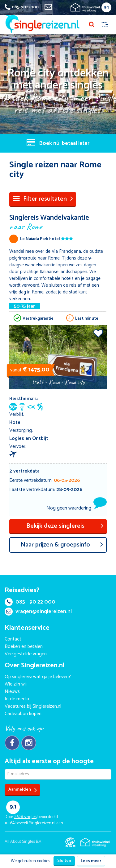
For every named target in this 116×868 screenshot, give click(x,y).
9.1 (106, 8)
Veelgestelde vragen (26, 654)
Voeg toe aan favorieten (98, 333)
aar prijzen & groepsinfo (62, 545)
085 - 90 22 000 (30, 602)
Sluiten (64, 861)
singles (25, 817)
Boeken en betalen (24, 647)
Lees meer (91, 861)
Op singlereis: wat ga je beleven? (38, 677)
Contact (13, 639)
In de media (17, 699)
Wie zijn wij (16, 684)
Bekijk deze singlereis (65, 526)
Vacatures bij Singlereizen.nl (33, 706)
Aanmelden (23, 790)
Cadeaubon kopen (23, 714)
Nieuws (12, 692)
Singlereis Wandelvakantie (58, 222)
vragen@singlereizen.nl (38, 612)
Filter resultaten (43, 199)
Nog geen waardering (69, 508)
